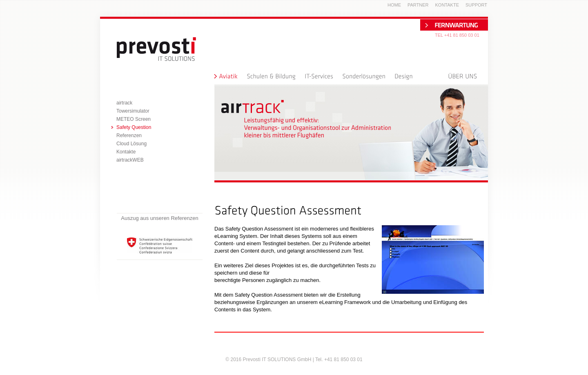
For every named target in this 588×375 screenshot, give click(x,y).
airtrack (124, 103)
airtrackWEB (130, 160)
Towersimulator (133, 111)
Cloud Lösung (131, 144)
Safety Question (134, 127)
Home (394, 5)
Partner (418, 5)
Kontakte (126, 152)
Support (476, 5)
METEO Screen (134, 119)
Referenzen (129, 135)
